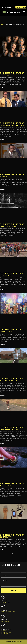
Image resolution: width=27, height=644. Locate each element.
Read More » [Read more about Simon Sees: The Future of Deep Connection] (3, 239)
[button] (24, 12)
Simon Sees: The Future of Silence (12, 175)
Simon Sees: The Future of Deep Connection (12, 225)
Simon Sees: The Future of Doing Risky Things (12, 428)
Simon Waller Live (14, 12)
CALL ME (5, 601)
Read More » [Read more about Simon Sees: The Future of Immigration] (3, 344)
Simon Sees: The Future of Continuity (12, 536)
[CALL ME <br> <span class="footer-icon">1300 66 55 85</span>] (3, 597)
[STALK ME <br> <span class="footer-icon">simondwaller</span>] (3, 616)
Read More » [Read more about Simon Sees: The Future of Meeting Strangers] (3, 395)
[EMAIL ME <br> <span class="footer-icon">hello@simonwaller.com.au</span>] (3, 606)
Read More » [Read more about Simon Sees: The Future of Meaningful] (3, 500)
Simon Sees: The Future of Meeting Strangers (12, 380)
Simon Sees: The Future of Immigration (12, 331)
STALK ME (5, 620)
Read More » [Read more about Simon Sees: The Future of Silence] (3, 189)
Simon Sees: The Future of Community (12, 274)
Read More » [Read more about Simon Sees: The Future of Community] (3, 290)
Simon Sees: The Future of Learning (12, 74)
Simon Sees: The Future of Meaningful (12, 485)
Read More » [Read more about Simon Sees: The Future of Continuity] (3, 550)
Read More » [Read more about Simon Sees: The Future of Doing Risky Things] (3, 444)
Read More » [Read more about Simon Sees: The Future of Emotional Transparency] (3, 140)
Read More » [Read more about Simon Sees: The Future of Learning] (3, 88)
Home (2, 25)
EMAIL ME (9, 611)
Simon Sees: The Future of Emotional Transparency (12, 124)
